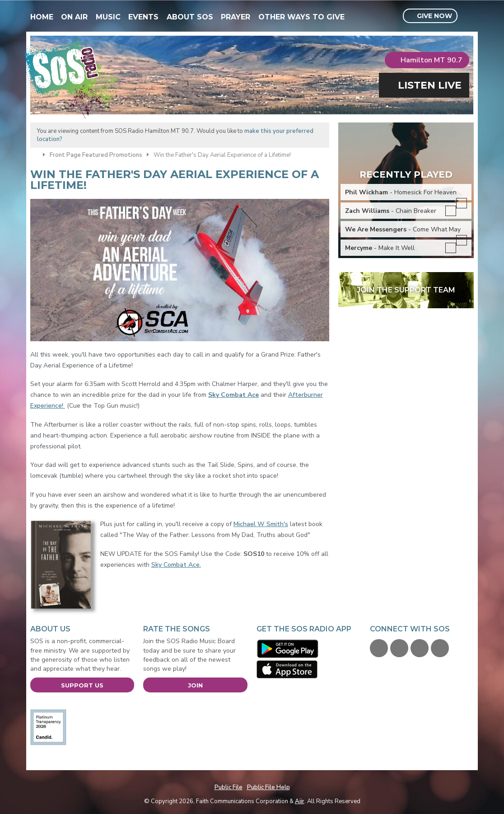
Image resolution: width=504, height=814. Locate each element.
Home (42, 17)
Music (108, 17)
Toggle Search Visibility (468, 16)
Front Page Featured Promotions (96, 155)
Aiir (300, 801)
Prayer (236, 17)
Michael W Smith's (261, 524)
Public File (229, 787)
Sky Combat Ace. (176, 565)
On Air (74, 17)
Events (143, 17)
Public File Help (268, 787)
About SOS (190, 17)
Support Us (82, 685)
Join (195, 685)
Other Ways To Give (301, 17)
